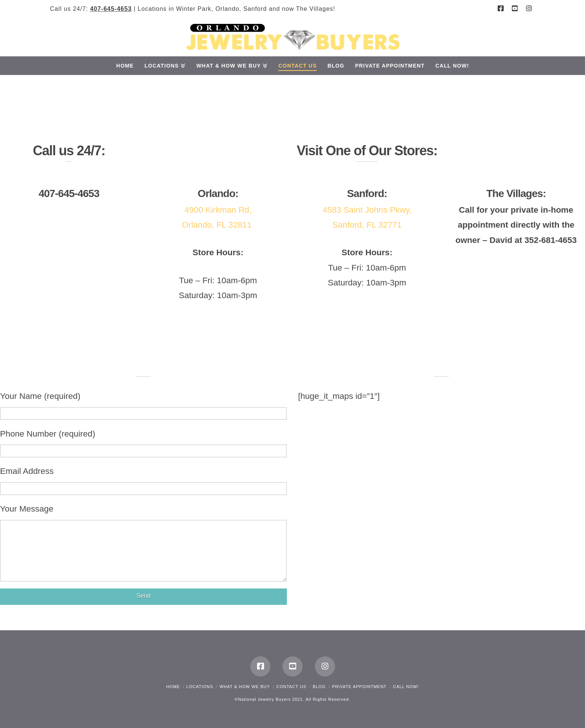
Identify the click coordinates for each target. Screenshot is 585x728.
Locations (200, 687)
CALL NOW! (406, 687)
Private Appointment (359, 687)
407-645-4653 (111, 9)
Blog (319, 687)
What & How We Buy (245, 687)
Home (173, 687)
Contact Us (292, 687)
